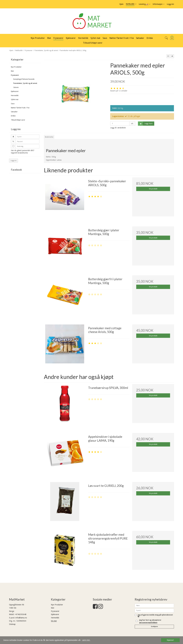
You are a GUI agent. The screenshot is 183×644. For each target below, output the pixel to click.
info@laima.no (21, 618)
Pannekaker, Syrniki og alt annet (25, 83)
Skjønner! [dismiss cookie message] (170, 640)
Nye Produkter (16, 67)
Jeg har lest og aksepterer (150, 621)
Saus (13, 104)
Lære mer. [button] (86, 640)
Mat (12, 71)
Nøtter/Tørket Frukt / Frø (20, 108)
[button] (168, 56)
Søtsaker (14, 112)
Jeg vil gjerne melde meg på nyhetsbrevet (155, 616)
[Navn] (154, 605)
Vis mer (54, 621)
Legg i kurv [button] (145, 124)
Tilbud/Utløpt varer (18, 120)
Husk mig (20, 146)
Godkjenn (154, 627)
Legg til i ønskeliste (118, 128)
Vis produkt (153, 189)
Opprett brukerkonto (19, 153)
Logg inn (14, 161)
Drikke (13, 116)
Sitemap (12, 624)
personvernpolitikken (148, 623)
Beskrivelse (49, 137)
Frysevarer (15, 75)
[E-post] (154, 610)
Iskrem (16, 87)
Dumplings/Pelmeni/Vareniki (24, 79)
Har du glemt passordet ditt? (23, 150)
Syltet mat (15, 100)
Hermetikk (15, 96)
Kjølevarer (15, 91)
